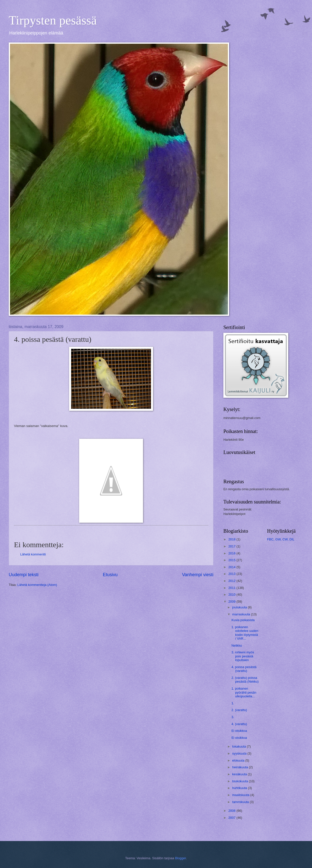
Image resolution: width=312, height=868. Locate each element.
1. (233, 703)
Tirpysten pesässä (53, 20)
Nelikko (237, 646)
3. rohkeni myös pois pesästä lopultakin (243, 656)
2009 (232, 602)
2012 (232, 581)
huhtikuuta (240, 788)
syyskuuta (240, 753)
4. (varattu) (239, 724)
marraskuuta (241, 614)
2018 (232, 539)
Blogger (180, 858)
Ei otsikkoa (239, 731)
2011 (232, 588)
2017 (232, 546)
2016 (232, 553)
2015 (232, 560)
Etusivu (110, 575)
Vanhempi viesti (198, 575)
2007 (232, 818)
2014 (232, 567)
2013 (232, 574)
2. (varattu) (239, 710)
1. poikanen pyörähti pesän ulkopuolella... (244, 692)
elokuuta (239, 760)
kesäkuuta (240, 774)
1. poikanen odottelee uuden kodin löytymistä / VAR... (245, 633)
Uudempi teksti (24, 575)
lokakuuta (239, 746)
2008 (232, 811)
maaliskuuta (241, 795)
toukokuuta (240, 781)
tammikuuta (241, 802)
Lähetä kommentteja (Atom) (37, 585)
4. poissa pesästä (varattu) (244, 669)
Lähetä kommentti (33, 554)
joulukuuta (240, 607)
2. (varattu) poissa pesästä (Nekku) (245, 680)
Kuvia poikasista (243, 620)
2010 (232, 595)
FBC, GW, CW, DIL (281, 539)
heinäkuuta (240, 767)
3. (233, 717)
